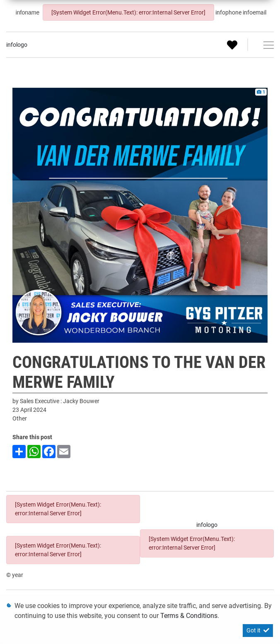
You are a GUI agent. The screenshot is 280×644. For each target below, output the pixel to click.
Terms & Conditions (189, 616)
